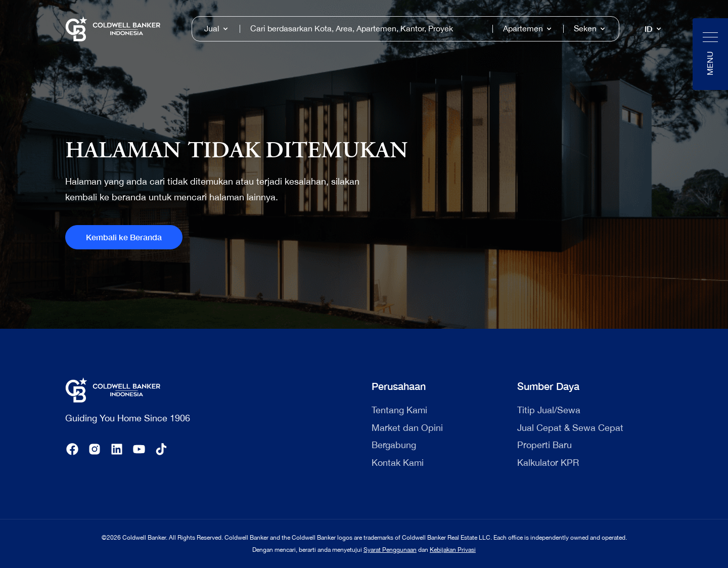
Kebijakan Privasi (453, 550)
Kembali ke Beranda (124, 237)
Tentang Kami (399, 410)
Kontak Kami (398, 463)
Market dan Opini (407, 428)
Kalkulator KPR (548, 463)
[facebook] (72, 449)
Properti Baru (544, 445)
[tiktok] (161, 449)
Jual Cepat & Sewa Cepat (570, 428)
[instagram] (95, 449)
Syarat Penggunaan (390, 550)
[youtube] (139, 449)
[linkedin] (117, 449)
